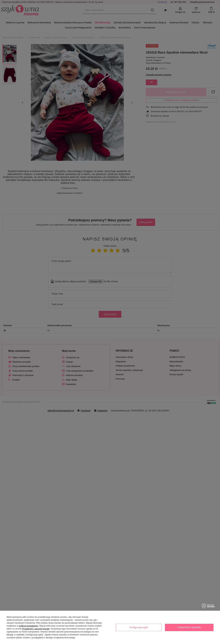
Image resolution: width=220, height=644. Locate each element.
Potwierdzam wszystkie (189, 627)
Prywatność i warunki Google (36, 629)
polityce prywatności (29, 626)
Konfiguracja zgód (139, 627)
